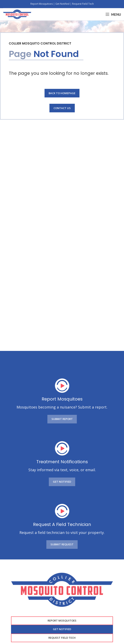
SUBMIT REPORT (62, 419)
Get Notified (62, 4)
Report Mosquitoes (42, 4)
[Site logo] (17, 14)
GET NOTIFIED (62, 482)
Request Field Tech (83, 4)
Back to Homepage (62, 93)
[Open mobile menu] (113, 14)
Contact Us (62, 108)
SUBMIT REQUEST (62, 544)
